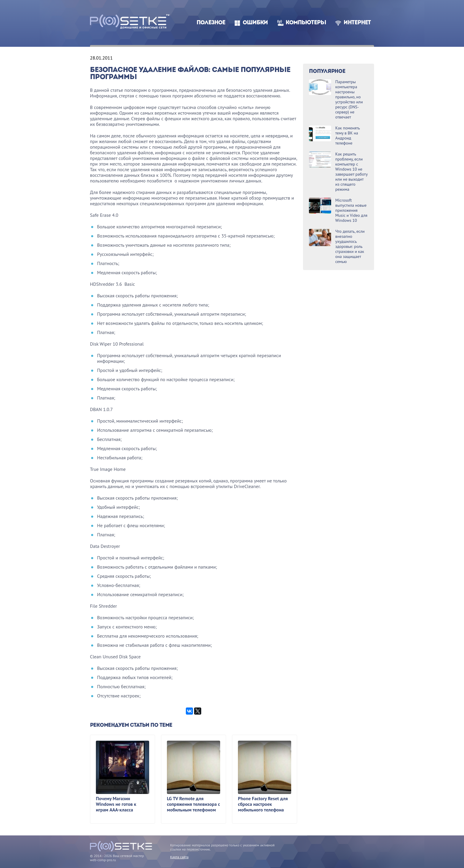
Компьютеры (306, 23)
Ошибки (255, 23)
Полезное (211, 23)
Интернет (357, 23)
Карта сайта (179, 857)
